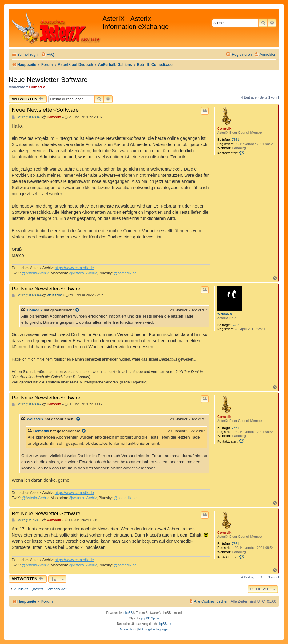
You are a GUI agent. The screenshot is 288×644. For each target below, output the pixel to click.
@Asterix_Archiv (83, 273)
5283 (235, 325)
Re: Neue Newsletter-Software (46, 289)
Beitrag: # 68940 (27, 117)
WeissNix (225, 314)
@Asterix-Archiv (35, 273)
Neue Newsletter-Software (48, 80)
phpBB (128, 613)
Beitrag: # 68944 (27, 295)
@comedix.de (125, 273)
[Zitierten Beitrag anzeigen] (78, 310)
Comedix (37, 87)
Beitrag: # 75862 (27, 520)
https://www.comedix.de (74, 268)
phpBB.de (164, 624)
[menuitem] (47, 55)
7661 (235, 140)
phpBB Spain (150, 618)
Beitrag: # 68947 (27, 404)
